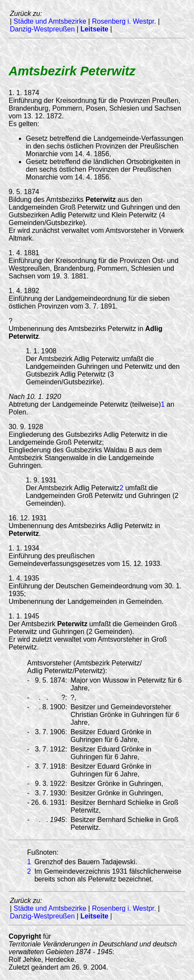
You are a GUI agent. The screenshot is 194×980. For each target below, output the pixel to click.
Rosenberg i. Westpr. (124, 21)
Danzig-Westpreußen (42, 29)
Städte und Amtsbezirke (50, 21)
